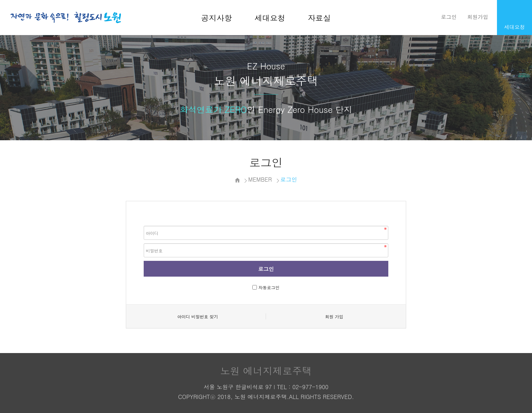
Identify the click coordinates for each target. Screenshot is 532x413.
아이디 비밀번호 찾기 (198, 316)
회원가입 (478, 17)
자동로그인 (269, 287)
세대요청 (270, 18)
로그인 (449, 17)
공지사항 (217, 18)
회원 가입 (334, 316)
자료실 (319, 18)
